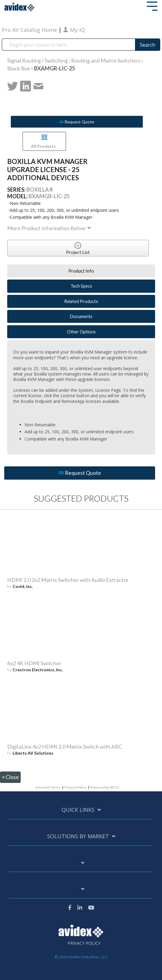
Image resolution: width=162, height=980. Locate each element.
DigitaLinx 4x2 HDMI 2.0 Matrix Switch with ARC (65, 747)
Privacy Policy (75, 787)
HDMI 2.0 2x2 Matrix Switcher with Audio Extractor (68, 580)
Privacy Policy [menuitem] (84, 943)
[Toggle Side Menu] (152, 6)
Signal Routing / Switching (37, 60)
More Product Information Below (49, 228)
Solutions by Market (78, 836)
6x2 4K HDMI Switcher (34, 663)
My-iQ (74, 30)
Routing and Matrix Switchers (106, 60)
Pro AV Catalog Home (30, 30)
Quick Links (78, 810)
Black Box (19, 68)
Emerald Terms (48, 787)
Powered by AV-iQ (105, 787)
